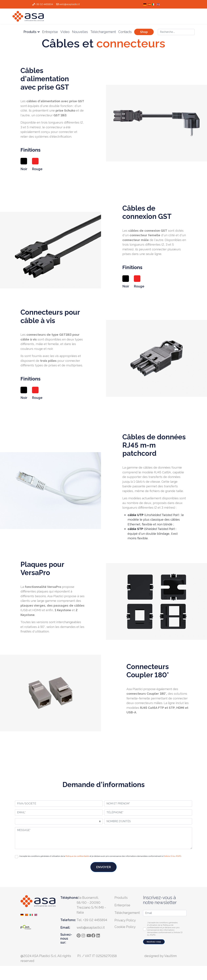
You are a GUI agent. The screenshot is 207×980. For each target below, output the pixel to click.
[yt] (89, 935)
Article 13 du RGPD (173, 856)
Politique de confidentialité (77, 856)
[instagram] (84, 935)
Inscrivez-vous (154, 942)
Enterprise (122, 905)
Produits (30, 32)
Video (65, 32)
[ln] (99, 935)
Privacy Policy (125, 920)
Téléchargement (103, 32)
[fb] (94, 935)
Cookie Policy (125, 927)
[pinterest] (79, 935)
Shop (144, 32)
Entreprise (50, 32)
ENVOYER (103, 867)
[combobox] (176, 32)
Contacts (125, 32)
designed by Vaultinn (160, 956)
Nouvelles (80, 32)
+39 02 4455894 (44, 4)
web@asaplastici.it (69, 4)
